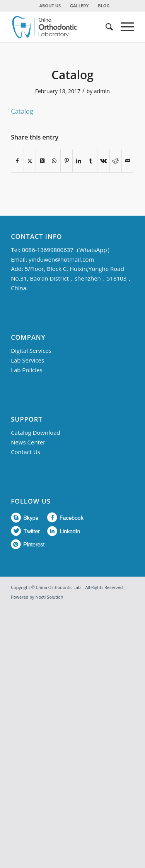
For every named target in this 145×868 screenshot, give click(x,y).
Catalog (22, 111)
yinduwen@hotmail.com (61, 259)
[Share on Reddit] (116, 161)
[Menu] (124, 27)
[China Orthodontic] (60, 27)
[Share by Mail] (128, 161)
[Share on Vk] (103, 161)
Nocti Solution (49, 597)
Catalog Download (35, 432)
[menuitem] (50, 6)
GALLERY (79, 6)
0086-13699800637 (47, 250)
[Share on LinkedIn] (79, 161)
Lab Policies (26, 370)
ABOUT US (50, 6)
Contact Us (26, 452)
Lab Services (27, 360)
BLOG (104, 6)
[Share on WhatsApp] (54, 161)
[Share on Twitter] (30, 161)
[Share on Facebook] (17, 161)
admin (102, 91)
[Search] (105, 27)
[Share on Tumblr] (91, 161)
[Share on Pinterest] (67, 161)
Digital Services (31, 351)
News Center (28, 442)
